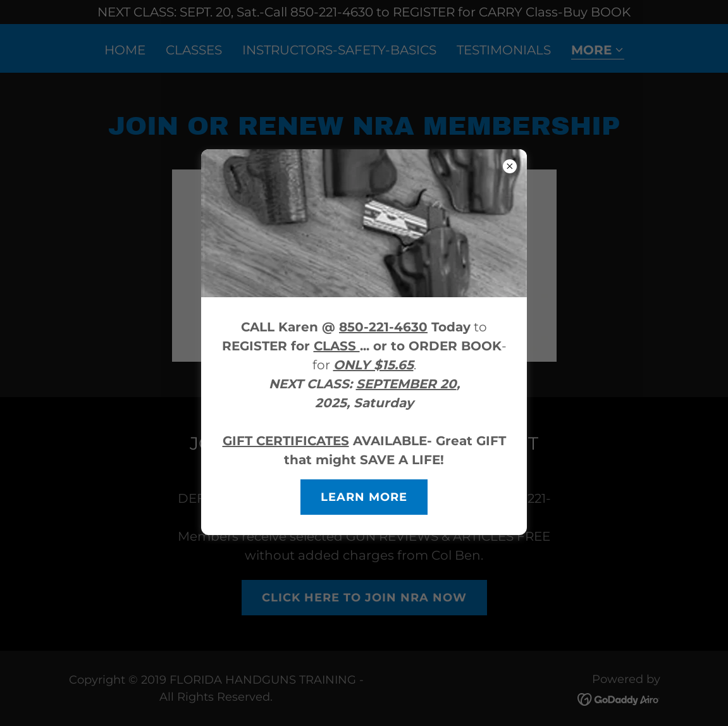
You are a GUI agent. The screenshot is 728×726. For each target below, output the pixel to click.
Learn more (364, 497)
